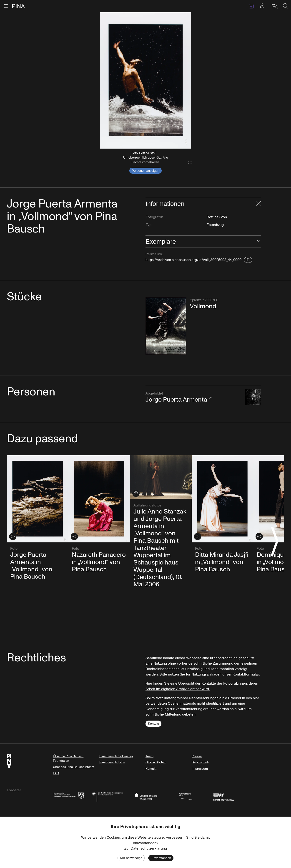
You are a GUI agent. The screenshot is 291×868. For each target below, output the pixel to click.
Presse (197, 756)
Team (149, 756)
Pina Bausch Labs (112, 762)
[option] (146, 80)
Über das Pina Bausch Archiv (73, 767)
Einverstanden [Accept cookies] (161, 858)
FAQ (56, 773)
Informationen (165, 204)
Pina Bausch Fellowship (116, 756)
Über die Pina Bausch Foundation (68, 758)
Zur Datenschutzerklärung (146, 848)
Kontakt (153, 724)
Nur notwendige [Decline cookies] (131, 858)
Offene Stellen (156, 762)
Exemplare (161, 242)
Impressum (200, 769)
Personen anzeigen (146, 171)
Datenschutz (201, 762)
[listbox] (146, 80)
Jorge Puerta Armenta (193, 397)
